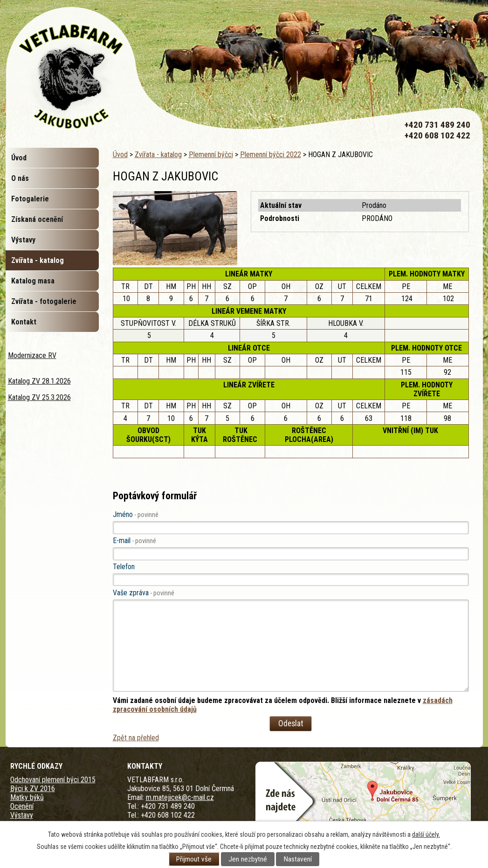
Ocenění (22, 806)
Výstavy (23, 240)
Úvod (120, 155)
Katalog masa (33, 281)
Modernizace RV (32, 355)
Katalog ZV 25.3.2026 (39, 397)
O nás (20, 178)
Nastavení (298, 859)
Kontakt (24, 322)
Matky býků (27, 797)
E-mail (134, 541)
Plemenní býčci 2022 (271, 155)
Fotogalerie (30, 199)
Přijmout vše (194, 859)
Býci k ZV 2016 (33, 789)
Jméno (136, 514)
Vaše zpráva (144, 593)
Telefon (124, 567)
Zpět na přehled (136, 738)
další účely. (426, 834)
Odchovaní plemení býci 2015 (53, 780)
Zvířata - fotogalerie (44, 301)
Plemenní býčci (211, 155)
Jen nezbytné (248, 859)
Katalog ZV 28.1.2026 (39, 381)
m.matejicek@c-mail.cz (180, 797)
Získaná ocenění (37, 219)
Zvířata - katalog (158, 155)
